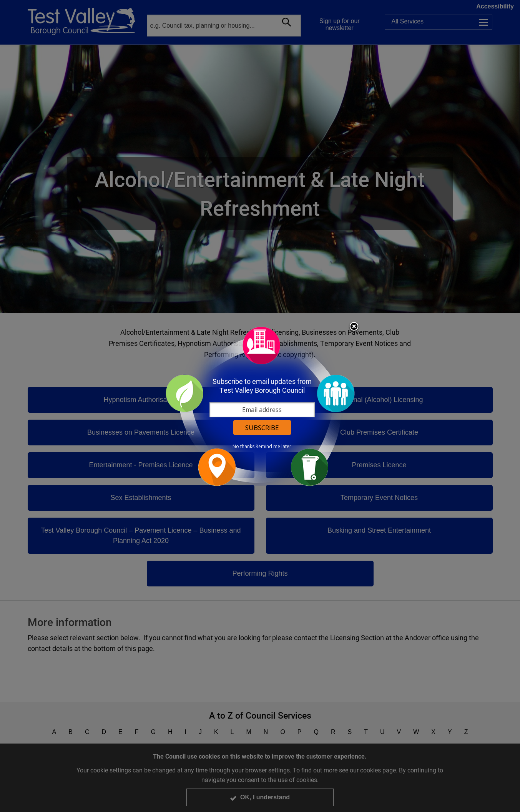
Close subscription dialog (354, 327)
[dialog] (260, 406)
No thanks (243, 447)
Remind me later (273, 447)
